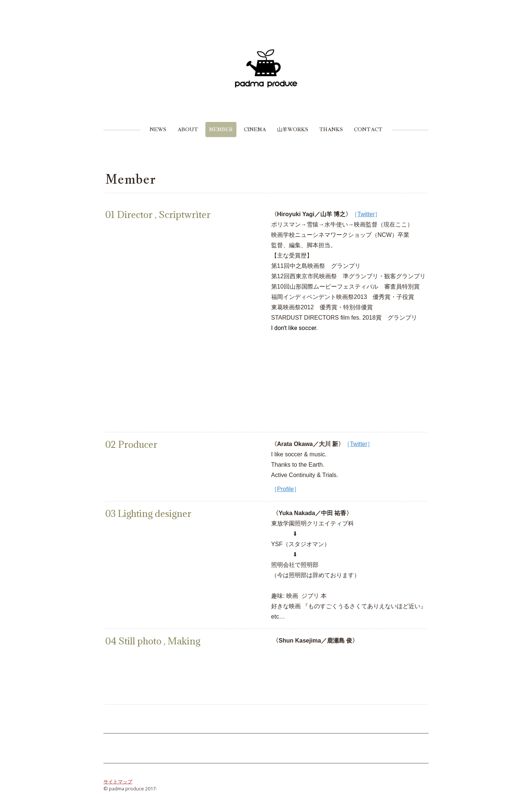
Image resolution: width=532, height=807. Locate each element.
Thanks (331, 129)
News (158, 129)
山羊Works (293, 129)
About (188, 129)
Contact (368, 129)
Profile (285, 489)
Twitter (366, 214)
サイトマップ (118, 782)
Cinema (255, 129)
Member (221, 129)
